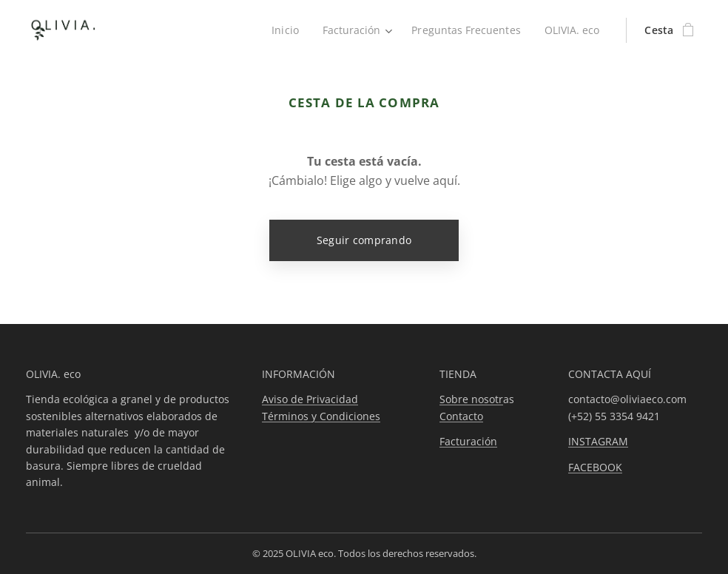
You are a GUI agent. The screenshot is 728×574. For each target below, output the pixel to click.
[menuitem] (282, 30)
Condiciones (350, 415)
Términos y (291, 415)
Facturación (468, 441)
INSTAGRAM (598, 441)
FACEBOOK (595, 466)
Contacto (461, 415)
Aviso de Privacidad (310, 399)
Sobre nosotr (471, 399)
